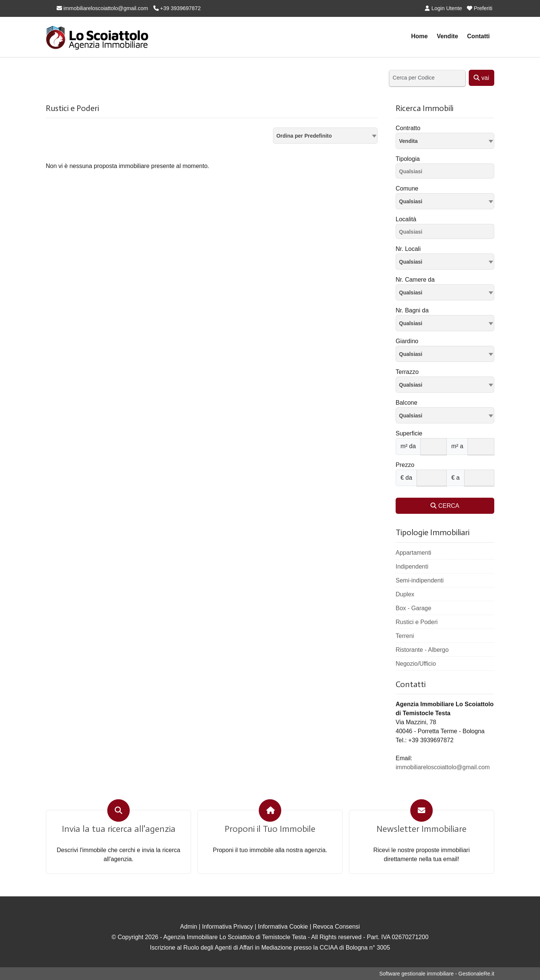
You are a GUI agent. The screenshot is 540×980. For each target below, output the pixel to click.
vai (481, 78)
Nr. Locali (408, 249)
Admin (188, 927)
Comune (407, 188)
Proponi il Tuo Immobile (270, 829)
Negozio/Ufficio (416, 664)
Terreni (405, 636)
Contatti (478, 36)
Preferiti (480, 8)
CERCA (445, 506)
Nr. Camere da (415, 280)
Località (406, 219)
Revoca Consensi (336, 927)
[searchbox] (447, 173)
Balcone (406, 403)
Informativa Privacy (228, 927)
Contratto (408, 128)
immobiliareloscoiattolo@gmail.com (102, 8)
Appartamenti (413, 553)
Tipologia (408, 159)
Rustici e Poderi (417, 622)
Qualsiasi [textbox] (411, 201)
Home (419, 36)
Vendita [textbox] (408, 141)
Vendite (448, 36)
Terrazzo (407, 372)
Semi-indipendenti (420, 580)
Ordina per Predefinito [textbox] (304, 136)
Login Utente (443, 8)
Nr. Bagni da (412, 310)
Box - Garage (413, 608)
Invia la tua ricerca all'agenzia (119, 829)
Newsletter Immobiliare (421, 829)
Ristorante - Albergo (422, 650)
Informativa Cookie (283, 927)
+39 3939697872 (177, 8)
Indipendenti (412, 567)
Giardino (407, 341)
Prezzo (405, 465)
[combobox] (325, 136)
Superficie (409, 433)
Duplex (405, 594)
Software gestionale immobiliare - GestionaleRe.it (437, 974)
